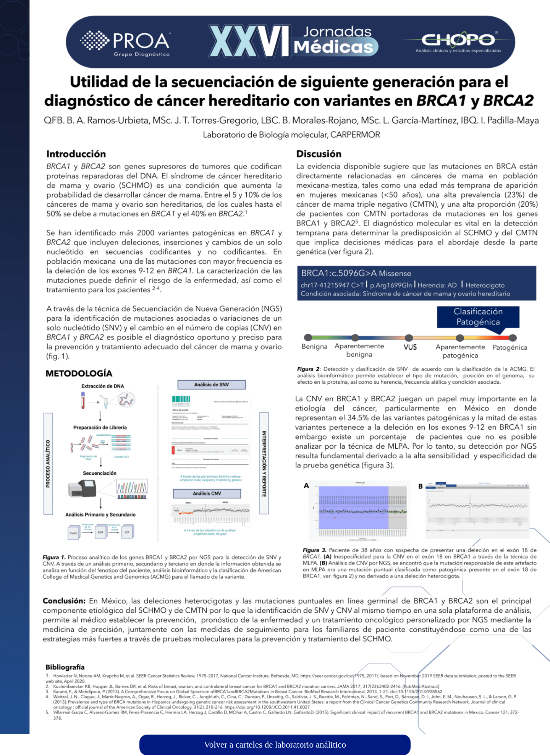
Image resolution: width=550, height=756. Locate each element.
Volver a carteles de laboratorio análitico (275, 745)
